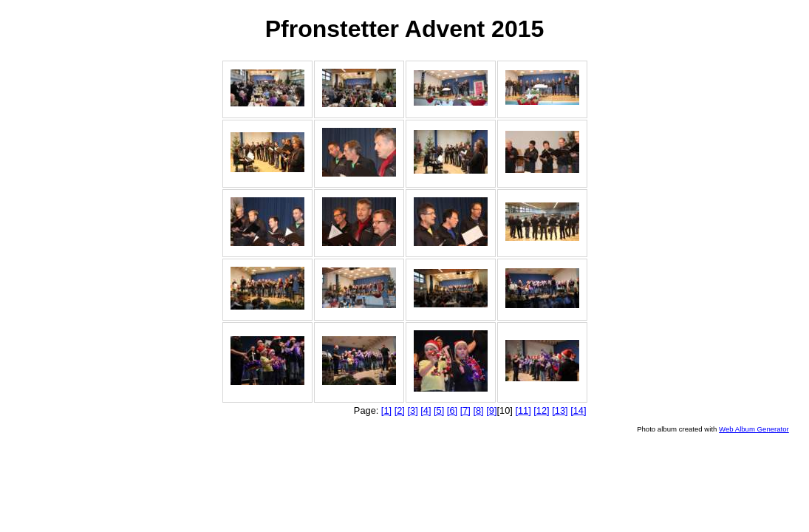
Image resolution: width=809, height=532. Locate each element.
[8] (478, 410)
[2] (400, 410)
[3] (412, 410)
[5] (439, 410)
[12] (541, 410)
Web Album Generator (754, 429)
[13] (560, 410)
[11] (523, 410)
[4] (426, 410)
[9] (491, 410)
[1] (386, 410)
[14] (578, 410)
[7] (465, 410)
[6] (452, 410)
